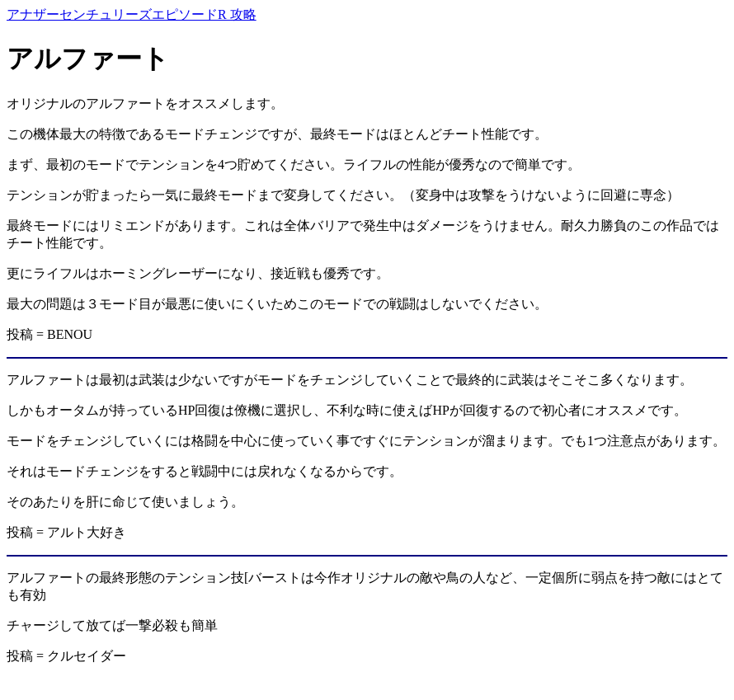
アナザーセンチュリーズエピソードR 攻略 (132, 14)
